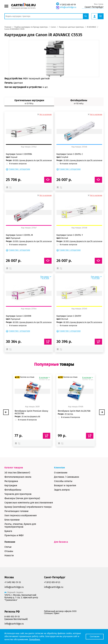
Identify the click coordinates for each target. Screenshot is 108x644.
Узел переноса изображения (21, 515)
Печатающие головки (16, 511)
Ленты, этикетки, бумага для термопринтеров (20, 525)
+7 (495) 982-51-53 (13, 582)
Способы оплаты (63, 481)
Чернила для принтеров (18, 494)
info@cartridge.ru (68, 7)
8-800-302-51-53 (12, 617)
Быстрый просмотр (29, 131)
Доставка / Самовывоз (67, 477)
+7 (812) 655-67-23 (52, 582)
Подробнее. (35, 639)
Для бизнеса (61, 542)
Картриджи (11, 485)
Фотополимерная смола (18, 477)
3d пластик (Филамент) (17, 473)
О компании (61, 473)
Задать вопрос (62, 490)
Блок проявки (12, 520)
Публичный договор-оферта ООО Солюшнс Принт (60, 612)
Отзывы (9, 551)
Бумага (8, 531)
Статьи (8, 547)
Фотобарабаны (13, 490)
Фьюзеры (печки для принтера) (22, 498)
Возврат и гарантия (65, 485)
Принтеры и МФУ (14, 535)
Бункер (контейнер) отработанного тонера (28, 507)
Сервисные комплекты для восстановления (29, 503)
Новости (9, 555)
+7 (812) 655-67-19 (68, 5)
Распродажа (11, 481)
